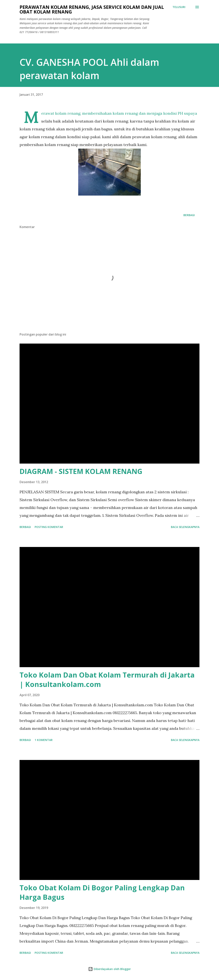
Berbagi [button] (189, 215)
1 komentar (44, 740)
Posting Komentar (49, 527)
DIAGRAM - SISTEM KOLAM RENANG (81, 471)
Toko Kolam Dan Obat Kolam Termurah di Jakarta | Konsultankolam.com (107, 680)
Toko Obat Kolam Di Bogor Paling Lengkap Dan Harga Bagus (102, 892)
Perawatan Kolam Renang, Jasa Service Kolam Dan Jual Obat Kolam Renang (92, 9)
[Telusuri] (179, 7)
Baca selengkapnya (185, 527)
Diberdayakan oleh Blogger (109, 969)
